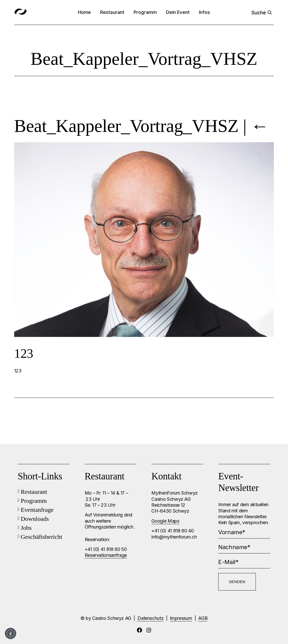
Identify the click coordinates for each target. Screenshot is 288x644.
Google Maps (165, 521)
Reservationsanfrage (106, 555)
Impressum (181, 618)
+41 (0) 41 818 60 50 (106, 549)
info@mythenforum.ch (174, 537)
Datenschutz (150, 618)
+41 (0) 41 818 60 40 (172, 531)
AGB (203, 618)
